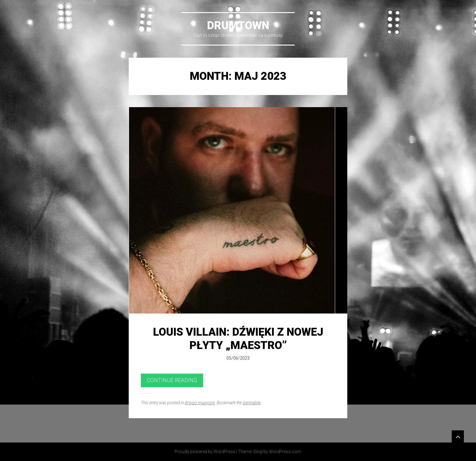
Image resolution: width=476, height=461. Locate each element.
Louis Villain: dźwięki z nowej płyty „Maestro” (238, 339)
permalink (252, 403)
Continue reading (172, 380)
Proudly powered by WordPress (205, 452)
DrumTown (238, 25)
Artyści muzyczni (200, 403)
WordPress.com (285, 452)
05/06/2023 (238, 358)
